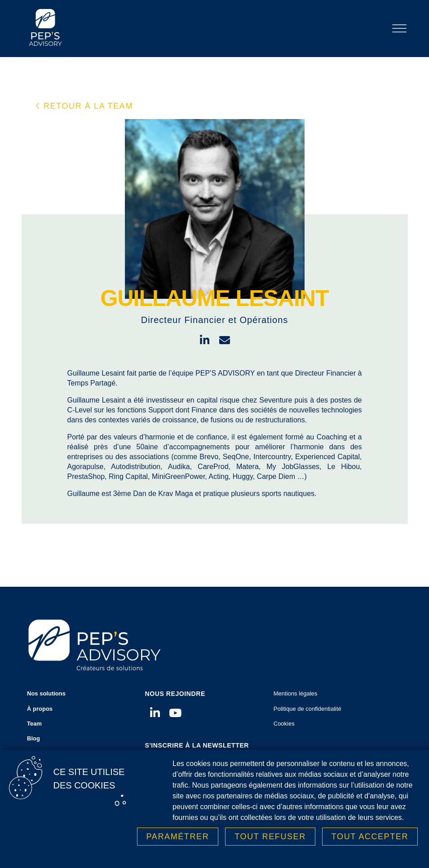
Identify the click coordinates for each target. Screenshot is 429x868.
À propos (40, 709)
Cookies (284, 724)
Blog (33, 738)
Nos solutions (77, 696)
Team (34, 724)
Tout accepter (370, 837)
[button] (84, 106)
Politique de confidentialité (307, 709)
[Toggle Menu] (399, 29)
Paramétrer (178, 837)
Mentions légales (296, 693)
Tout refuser (270, 837)
